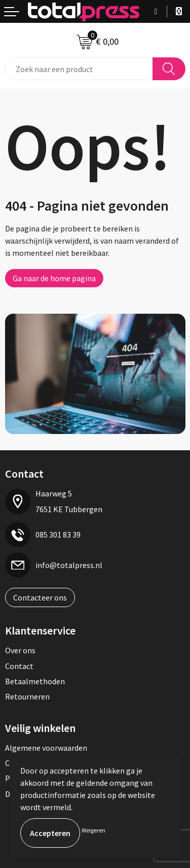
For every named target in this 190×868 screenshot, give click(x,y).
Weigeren (93, 830)
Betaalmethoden (35, 681)
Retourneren (27, 696)
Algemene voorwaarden (46, 748)
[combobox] (79, 69)
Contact (19, 666)
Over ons (20, 650)
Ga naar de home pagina (54, 278)
